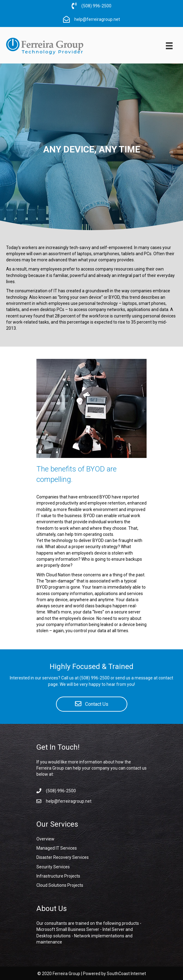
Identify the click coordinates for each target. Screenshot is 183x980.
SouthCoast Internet (126, 974)
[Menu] (169, 46)
